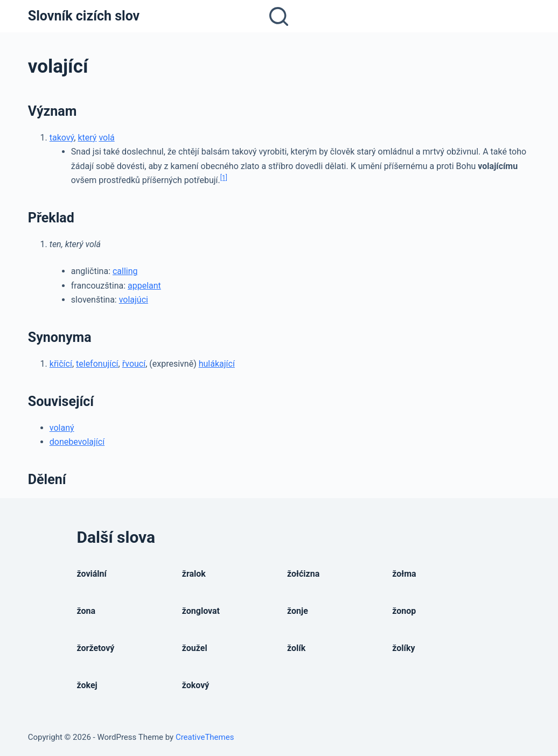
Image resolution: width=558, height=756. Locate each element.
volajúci (134, 300)
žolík (296, 648)
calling (125, 271)
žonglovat (201, 611)
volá (106, 138)
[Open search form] (279, 16)
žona (86, 611)
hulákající (217, 364)
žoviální (92, 574)
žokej (87, 685)
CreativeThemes (205, 737)
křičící (61, 364)
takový (62, 138)
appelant (144, 286)
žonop (404, 611)
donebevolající (77, 442)
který (87, 138)
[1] (224, 178)
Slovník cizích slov (84, 16)
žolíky (403, 648)
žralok (194, 574)
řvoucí (134, 364)
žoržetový (96, 648)
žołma (404, 574)
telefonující (97, 364)
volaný (62, 428)
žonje (298, 611)
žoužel (195, 648)
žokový (196, 685)
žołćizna (303, 574)
